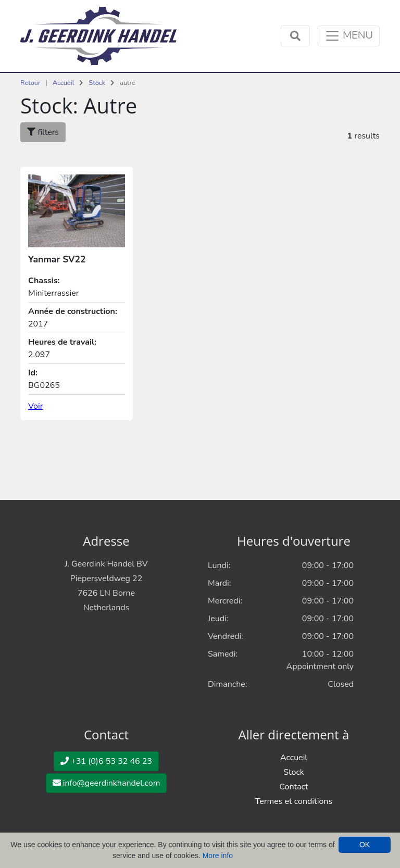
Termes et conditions (294, 801)
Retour (30, 83)
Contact (293, 787)
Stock (97, 83)
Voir (35, 406)
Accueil (64, 83)
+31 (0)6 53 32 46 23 (106, 761)
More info (218, 856)
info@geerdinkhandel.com (107, 783)
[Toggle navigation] (349, 36)
